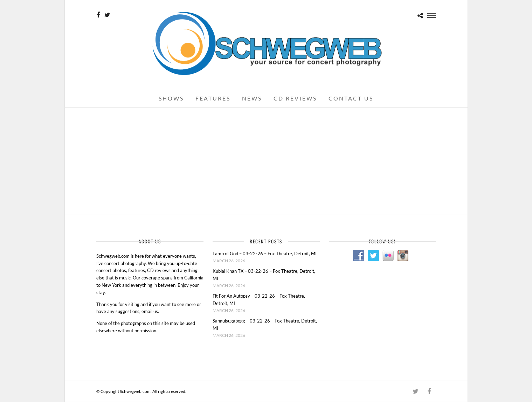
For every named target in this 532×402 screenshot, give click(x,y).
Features (213, 98)
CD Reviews (295, 98)
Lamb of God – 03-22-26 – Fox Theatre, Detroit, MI (265, 254)
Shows (171, 98)
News (252, 98)
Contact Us (351, 98)
